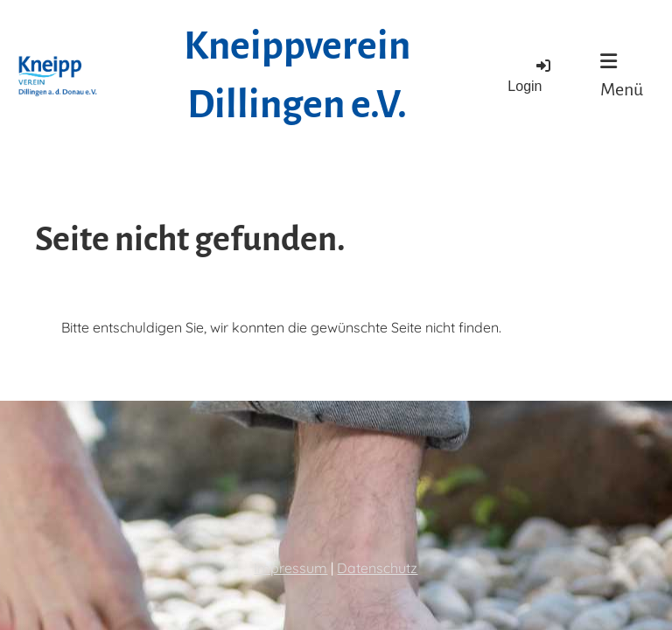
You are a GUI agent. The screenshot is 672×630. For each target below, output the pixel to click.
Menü (622, 75)
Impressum (290, 568)
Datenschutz (377, 568)
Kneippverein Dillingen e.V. (297, 76)
